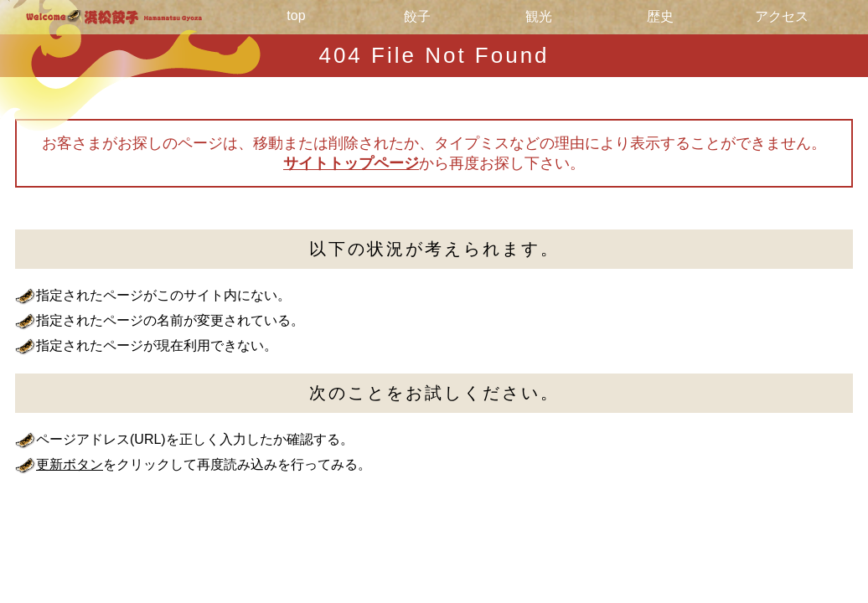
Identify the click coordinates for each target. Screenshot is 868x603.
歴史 (660, 16)
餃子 (417, 16)
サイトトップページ (351, 163)
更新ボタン (70, 464)
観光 (539, 16)
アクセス (782, 16)
